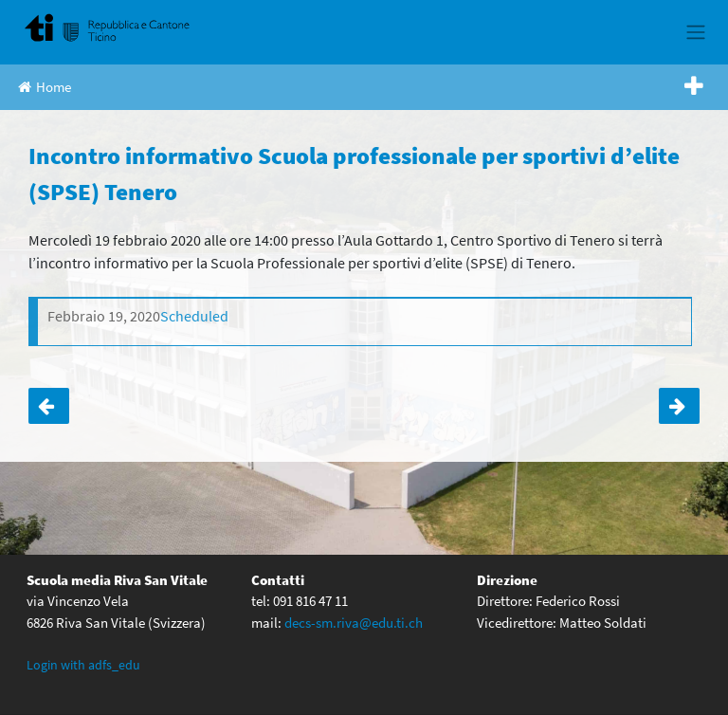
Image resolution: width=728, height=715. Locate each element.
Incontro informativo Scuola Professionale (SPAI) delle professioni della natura (679, 406)
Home (45, 87)
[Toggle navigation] (695, 32)
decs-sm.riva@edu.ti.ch (354, 623)
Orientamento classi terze (49, 406)
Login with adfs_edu (83, 665)
